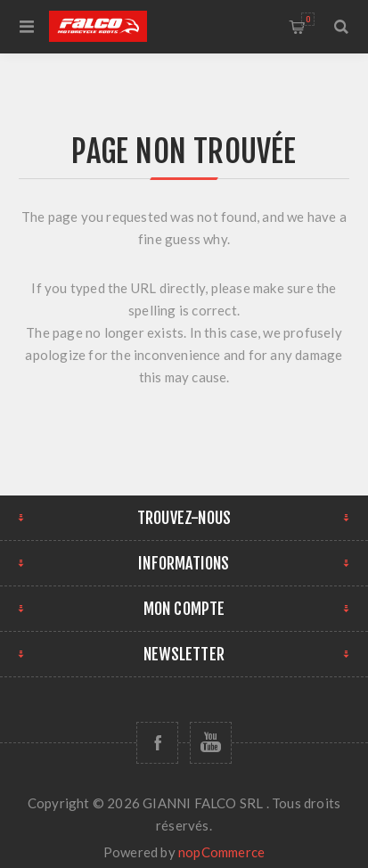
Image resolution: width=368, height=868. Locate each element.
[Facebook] (157, 743)
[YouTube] (211, 743)
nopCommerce (221, 852)
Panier (308, 19)
